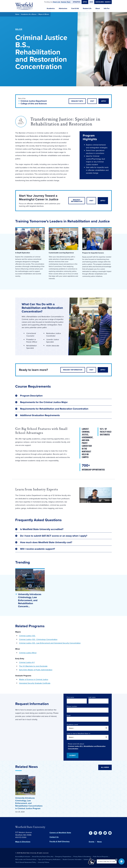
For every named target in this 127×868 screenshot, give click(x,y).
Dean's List (57, 2)
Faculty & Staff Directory (60, 841)
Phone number (72, 706)
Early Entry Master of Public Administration (36, 670)
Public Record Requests (101, 857)
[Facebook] (91, 833)
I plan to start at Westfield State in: (79, 734)
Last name (92, 697)
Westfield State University (30, 827)
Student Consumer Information (72, 859)
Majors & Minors (44, 14)
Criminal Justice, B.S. (27, 636)
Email (69, 715)
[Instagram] (95, 833)
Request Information (77, 201)
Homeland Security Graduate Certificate (35, 683)
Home (17, 14)
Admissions (63, 8)
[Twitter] (105, 833)
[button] (121, 861)
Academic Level (72, 724)
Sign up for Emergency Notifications (49, 859)
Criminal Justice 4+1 (27, 662)
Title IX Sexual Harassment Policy (26, 862)
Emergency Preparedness (63, 857)
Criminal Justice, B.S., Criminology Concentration (38, 639)
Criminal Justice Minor (28, 653)
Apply (85, 2)
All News (105, 767)
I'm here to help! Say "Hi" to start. (107, 861)
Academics (51, 8)
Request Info (77, 101)
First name (70, 697)
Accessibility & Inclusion (23, 857)
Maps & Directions (23, 842)
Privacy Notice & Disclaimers (82, 857)
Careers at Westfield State (60, 833)
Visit (92, 101)
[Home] (24, 6)
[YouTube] (110, 833)
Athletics (77, 2)
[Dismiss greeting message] (116, 860)
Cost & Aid (75, 8)
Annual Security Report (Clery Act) (43, 857)
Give (91, 2)
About (98, 8)
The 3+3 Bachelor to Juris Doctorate (33, 666)
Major (19, 29)
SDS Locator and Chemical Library (26, 859)
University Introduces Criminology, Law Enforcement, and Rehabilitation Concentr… (30, 600)
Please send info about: (76, 744)
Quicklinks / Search (103, 2)
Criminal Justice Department (34, 101)
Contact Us (54, 837)
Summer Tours (66, 2)
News (99, 842)
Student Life (87, 8)
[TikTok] (100, 833)
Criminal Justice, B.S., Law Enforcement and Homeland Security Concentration (50, 643)
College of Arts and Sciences (34, 104)
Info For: (107, 8)
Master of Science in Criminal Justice (34, 679)
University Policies (44, 862)
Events (92, 842)
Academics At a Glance (29, 14)
